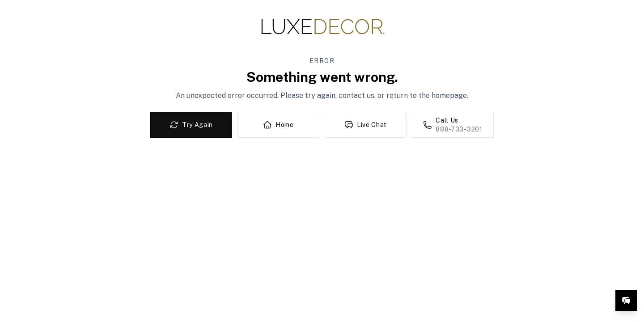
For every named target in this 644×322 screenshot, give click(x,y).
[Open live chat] (626, 301)
